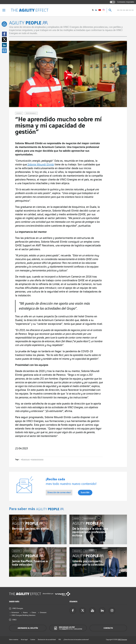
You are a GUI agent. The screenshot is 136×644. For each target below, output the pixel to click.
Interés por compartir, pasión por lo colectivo (88, 563)
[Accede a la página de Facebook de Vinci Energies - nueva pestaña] (73, 611)
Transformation (90, 518)
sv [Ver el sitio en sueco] (130, 10)
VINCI (14, 620)
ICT (14, 518)
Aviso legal (24, 640)
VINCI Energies (18, 608)
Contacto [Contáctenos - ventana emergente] (108, 628)
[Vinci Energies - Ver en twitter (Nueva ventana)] (93, 10)
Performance (31, 113)
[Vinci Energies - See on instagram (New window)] (104, 10)
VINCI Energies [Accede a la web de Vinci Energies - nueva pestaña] (122, 640)
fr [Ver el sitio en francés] (121, 10)
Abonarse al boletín (28, 628)
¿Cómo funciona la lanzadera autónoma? (76, 640)
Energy (19, 113)
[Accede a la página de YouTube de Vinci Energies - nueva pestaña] (92, 611)
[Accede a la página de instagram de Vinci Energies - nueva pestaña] (112, 611)
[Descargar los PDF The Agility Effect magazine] (68, 628)
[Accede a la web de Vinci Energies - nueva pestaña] (63, 594)
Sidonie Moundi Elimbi (40, 165)
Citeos (34, 612)
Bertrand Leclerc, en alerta (30, 529)
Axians (25, 612)
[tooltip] (4, 24)
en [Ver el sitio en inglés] (118, 10)
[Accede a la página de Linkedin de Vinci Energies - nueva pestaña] (102, 611)
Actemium (26, 460)
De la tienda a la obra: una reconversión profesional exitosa (90, 532)
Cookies (33, 640)
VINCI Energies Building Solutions (23, 615)
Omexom (43, 612)
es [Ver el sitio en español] (133, 10)
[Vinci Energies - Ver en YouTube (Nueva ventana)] (100, 10)
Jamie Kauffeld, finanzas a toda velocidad (30, 563)
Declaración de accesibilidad (47, 640)
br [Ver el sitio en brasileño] (127, 10)
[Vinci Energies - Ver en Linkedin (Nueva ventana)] (96, 10)
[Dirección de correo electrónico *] (59, 493)
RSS (60, 640)
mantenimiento (37, 460)
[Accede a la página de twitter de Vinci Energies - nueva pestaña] (83, 611)
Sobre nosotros (14, 640)
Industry (17, 551)
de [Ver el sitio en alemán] (124, 10)
